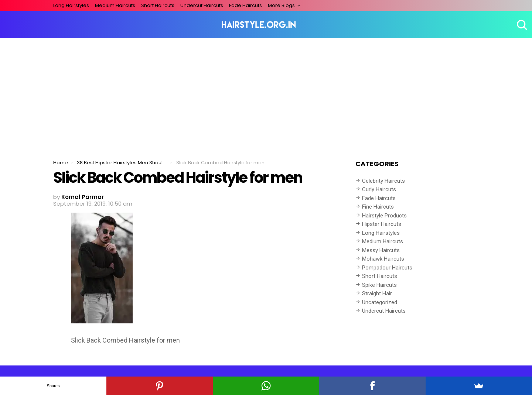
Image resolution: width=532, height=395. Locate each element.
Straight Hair (377, 293)
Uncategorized (380, 302)
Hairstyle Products (384, 216)
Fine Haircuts (378, 207)
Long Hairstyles (71, 5)
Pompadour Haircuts (387, 268)
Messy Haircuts (381, 250)
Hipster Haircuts (382, 224)
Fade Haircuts (245, 5)
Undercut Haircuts (202, 5)
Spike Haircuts (379, 285)
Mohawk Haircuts (383, 259)
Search (521, 25)
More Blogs (281, 5)
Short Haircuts (158, 5)
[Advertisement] (266, 93)
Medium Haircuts (115, 5)
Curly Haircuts (379, 189)
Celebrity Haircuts (383, 181)
